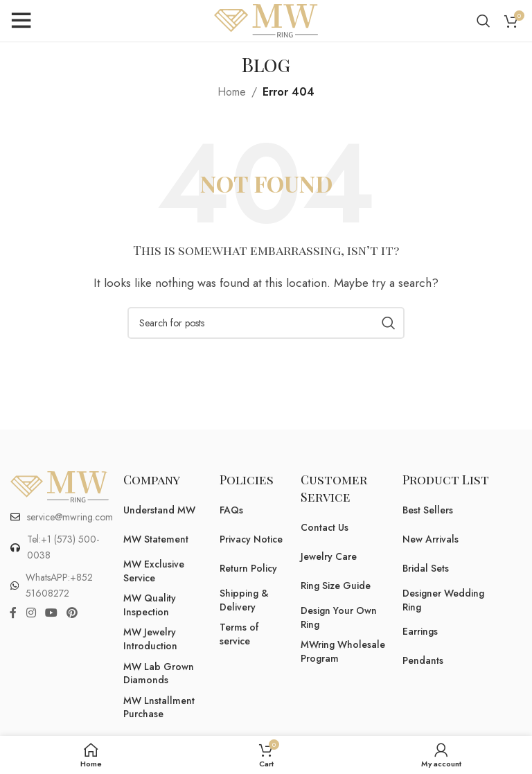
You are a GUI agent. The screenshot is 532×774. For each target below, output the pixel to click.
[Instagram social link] (31, 613)
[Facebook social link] (13, 613)
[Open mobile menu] (21, 21)
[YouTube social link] (51, 613)
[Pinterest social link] (72, 613)
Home (232, 92)
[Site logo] (266, 20)
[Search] (484, 21)
